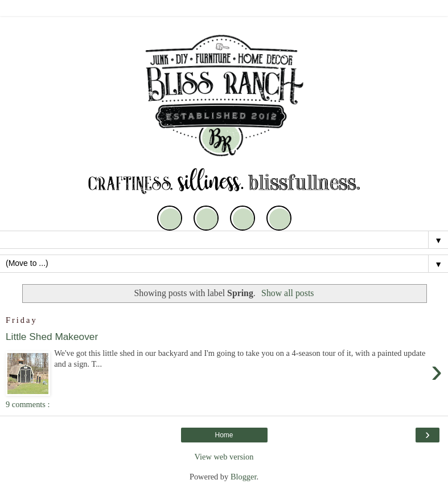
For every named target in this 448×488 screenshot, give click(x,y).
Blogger (244, 477)
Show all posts (287, 293)
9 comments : (28, 404)
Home (224, 435)
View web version (224, 457)
